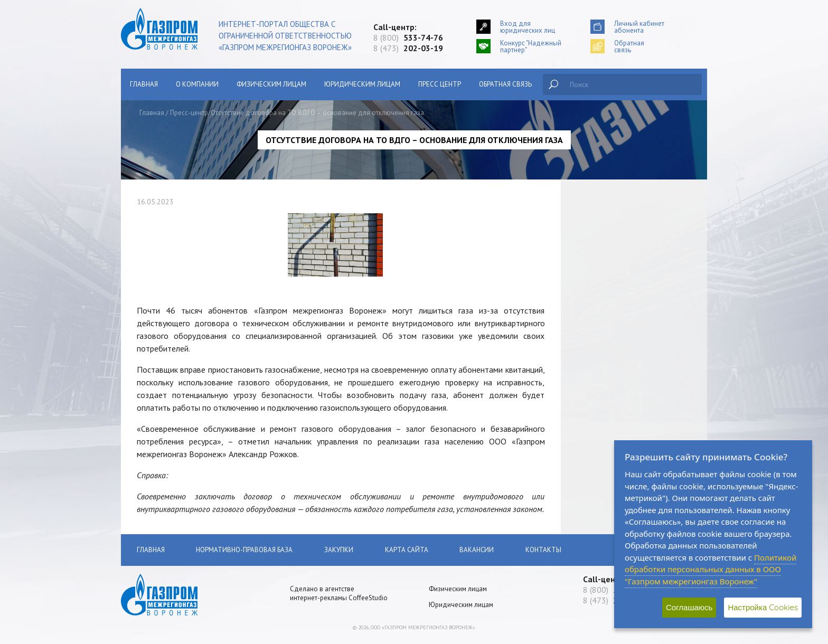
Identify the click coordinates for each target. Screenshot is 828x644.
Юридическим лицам (362, 84)
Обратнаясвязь (629, 46)
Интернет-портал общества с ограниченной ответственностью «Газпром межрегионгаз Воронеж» (285, 36)
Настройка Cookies (763, 607)
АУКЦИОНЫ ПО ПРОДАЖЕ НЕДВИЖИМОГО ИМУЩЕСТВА (191, 404)
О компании (197, 84)
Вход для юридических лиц (528, 27)
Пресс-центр (189, 113)
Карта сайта (407, 550)
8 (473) (408, 48)
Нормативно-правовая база (188, 350)
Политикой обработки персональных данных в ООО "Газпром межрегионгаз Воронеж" (711, 569)
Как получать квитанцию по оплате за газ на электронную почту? (199, 320)
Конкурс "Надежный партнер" (531, 46)
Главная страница (172, 192)
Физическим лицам (271, 84)
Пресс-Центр (164, 433)
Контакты (545, 550)
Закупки (157, 375)
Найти (553, 84)
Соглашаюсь (689, 607)
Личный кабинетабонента (639, 27)
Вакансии (159, 483)
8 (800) (408, 37)
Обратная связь (505, 84)
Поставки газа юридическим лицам (199, 291)
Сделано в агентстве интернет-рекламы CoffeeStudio (339, 593)
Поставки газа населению (184, 266)
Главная (144, 84)
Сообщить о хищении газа (185, 217)
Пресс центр (440, 84)
